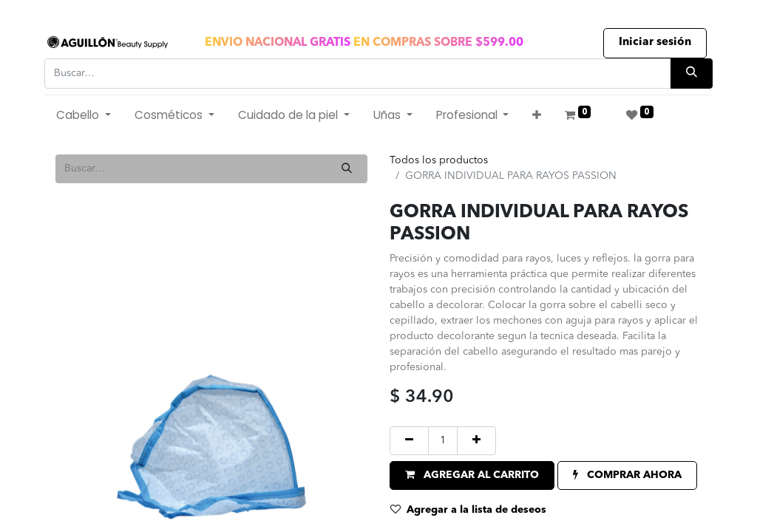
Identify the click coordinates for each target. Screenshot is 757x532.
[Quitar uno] (409, 441)
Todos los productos (439, 160)
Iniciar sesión (655, 42)
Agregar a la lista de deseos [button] (468, 509)
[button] (537, 116)
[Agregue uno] (476, 441)
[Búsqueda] (692, 74)
